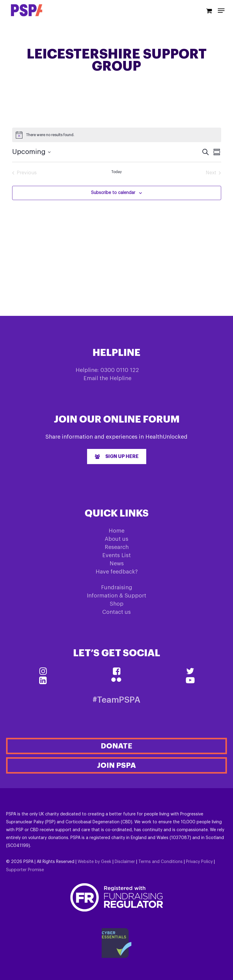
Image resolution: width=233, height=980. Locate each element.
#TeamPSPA (116, 700)
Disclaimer (125, 862)
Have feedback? (117, 572)
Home (116, 531)
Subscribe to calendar (113, 193)
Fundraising (117, 587)
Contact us (116, 612)
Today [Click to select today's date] (116, 172)
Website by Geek (95, 862)
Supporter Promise (25, 870)
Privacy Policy (199, 862)
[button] (117, 457)
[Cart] (209, 10)
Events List (116, 555)
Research (117, 547)
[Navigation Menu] (221, 11)
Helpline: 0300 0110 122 (107, 370)
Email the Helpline (107, 378)
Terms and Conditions (160, 862)
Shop (117, 604)
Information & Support (116, 596)
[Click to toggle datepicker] (31, 152)
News (117, 564)
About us (116, 539)
